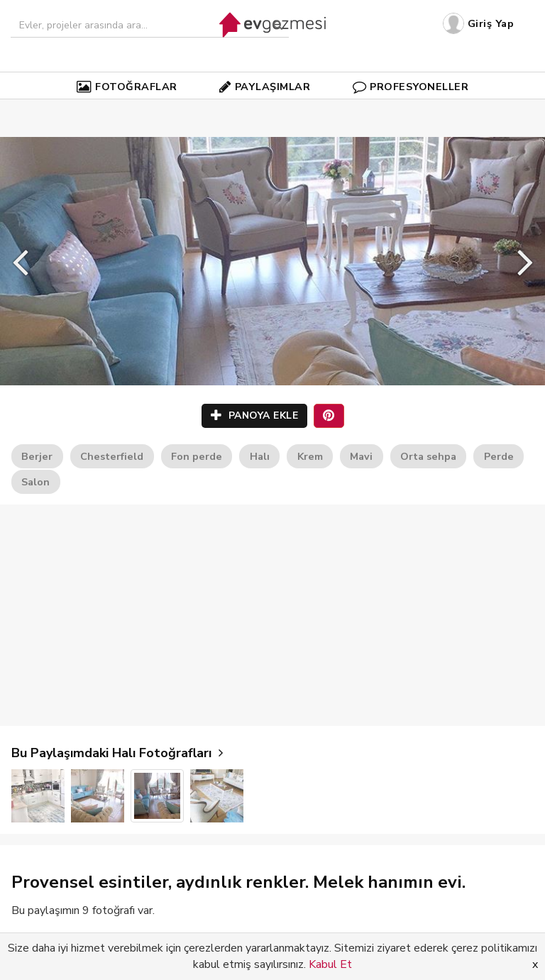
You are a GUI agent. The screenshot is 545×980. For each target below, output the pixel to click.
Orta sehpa (428, 456)
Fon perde (197, 456)
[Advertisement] (272, 615)
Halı (260, 456)
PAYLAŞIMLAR (265, 87)
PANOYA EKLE (255, 415)
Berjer (37, 456)
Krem (310, 456)
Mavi (361, 456)
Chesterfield (112, 456)
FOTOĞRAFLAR (127, 87)
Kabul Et (330, 964)
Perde (499, 456)
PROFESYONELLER (411, 87)
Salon (35, 482)
